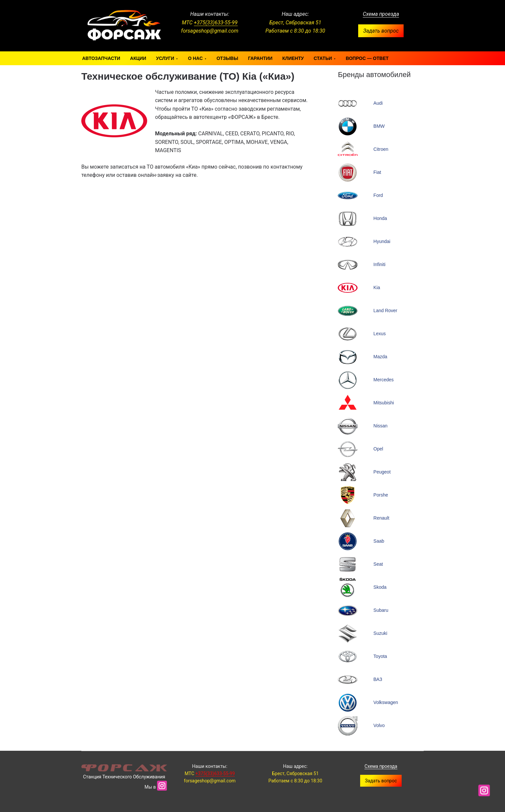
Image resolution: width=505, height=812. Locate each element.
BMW (379, 126)
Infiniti (379, 264)
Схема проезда (381, 14)
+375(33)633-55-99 (216, 23)
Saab (379, 541)
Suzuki (380, 633)
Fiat (377, 172)
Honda (380, 218)
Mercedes (383, 380)
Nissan (380, 426)
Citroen (381, 149)
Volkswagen (386, 702)
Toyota (380, 656)
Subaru (381, 610)
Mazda (380, 357)
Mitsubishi (384, 403)
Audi (378, 103)
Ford (378, 195)
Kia (377, 287)
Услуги (165, 58)
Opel (378, 449)
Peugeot (382, 472)
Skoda (380, 587)
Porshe (381, 495)
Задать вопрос (381, 31)
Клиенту (293, 58)
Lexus (379, 334)
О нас (195, 58)
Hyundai (382, 241)
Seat (378, 564)
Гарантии (260, 58)
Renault (381, 518)
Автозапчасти (101, 58)
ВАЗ (378, 679)
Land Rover (385, 311)
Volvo (379, 725)
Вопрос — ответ (367, 58)
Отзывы (227, 58)
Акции (138, 58)
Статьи (323, 58)
